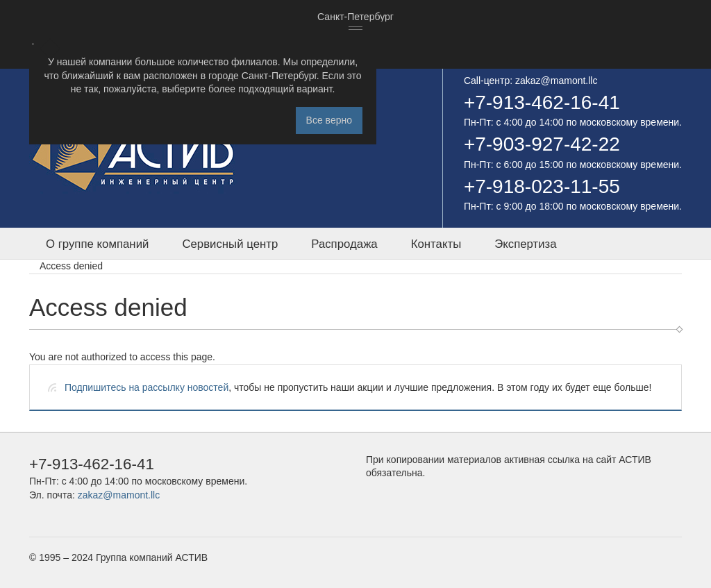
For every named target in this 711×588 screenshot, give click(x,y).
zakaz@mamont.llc (556, 81)
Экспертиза (525, 244)
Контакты (436, 244)
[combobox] (355, 17)
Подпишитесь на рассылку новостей (147, 387)
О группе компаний (97, 244)
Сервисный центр (230, 244)
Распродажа (344, 244)
